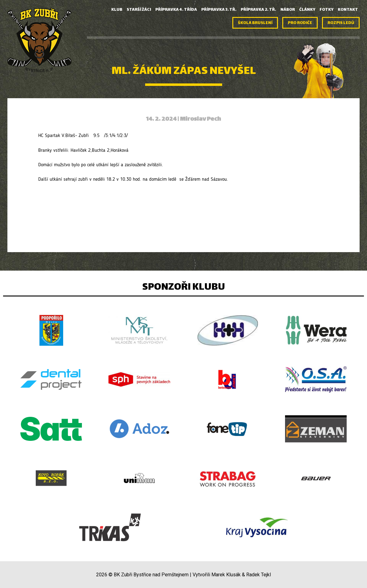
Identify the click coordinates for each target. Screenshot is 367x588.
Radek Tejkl (259, 575)
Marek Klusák (226, 575)
